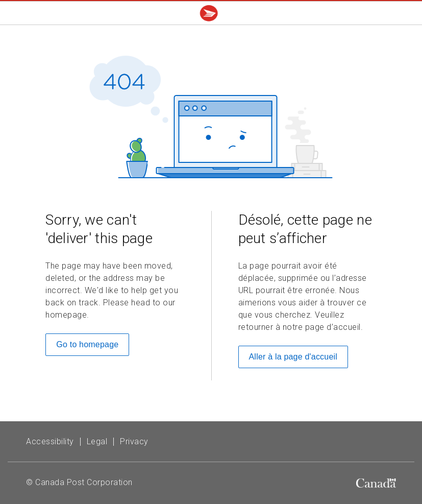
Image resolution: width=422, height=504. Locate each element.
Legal (97, 441)
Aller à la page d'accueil (293, 357)
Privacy (134, 441)
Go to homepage (87, 344)
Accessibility (50, 441)
